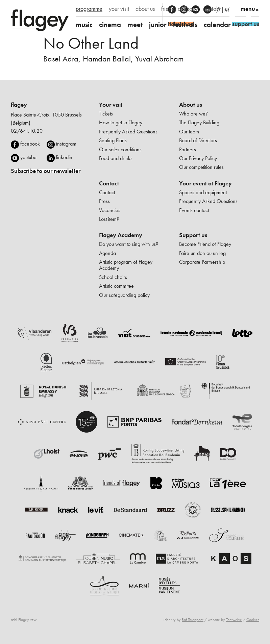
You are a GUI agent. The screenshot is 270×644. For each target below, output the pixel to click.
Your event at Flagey (205, 183)
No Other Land (91, 43)
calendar (217, 24)
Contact (109, 183)
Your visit (111, 105)
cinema (110, 24)
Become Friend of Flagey (205, 244)
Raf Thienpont (193, 620)
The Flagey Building (199, 122)
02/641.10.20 (27, 131)
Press (104, 201)
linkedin (64, 157)
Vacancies (110, 210)
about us (145, 9)
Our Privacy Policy (198, 158)
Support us (193, 235)
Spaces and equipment (203, 192)
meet (135, 24)
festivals (185, 24)
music (84, 24)
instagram (66, 144)
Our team (189, 132)
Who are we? (193, 114)
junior (158, 24)
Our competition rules (201, 167)
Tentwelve (234, 620)
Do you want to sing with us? (129, 244)
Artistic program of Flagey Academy (126, 265)
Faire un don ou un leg (202, 253)
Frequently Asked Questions (128, 132)
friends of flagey (180, 9)
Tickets (106, 114)
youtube (28, 157)
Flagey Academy (121, 235)
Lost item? (109, 219)
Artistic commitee (116, 286)
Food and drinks (116, 158)
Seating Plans (113, 140)
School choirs (113, 277)
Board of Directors (198, 140)
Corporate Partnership (202, 262)
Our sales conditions (120, 149)
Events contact (194, 210)
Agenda (107, 253)
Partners (188, 149)
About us (191, 105)
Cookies (253, 620)
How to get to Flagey (121, 122)
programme (89, 9)
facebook (30, 144)
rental (211, 9)
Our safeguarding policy (124, 295)
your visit (119, 9)
